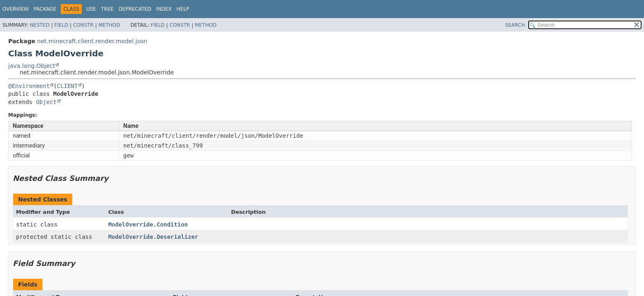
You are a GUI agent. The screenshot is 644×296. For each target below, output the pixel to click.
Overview (16, 9)
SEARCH (515, 25)
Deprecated (135, 9)
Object (46, 102)
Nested (39, 25)
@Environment (29, 86)
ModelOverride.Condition (148, 224)
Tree (107, 9)
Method (109, 25)
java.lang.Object (32, 66)
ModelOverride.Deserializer (153, 237)
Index (164, 9)
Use (91, 9)
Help (183, 9)
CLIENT (68, 86)
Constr (83, 25)
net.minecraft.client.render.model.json (92, 41)
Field (61, 25)
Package (45, 9)
